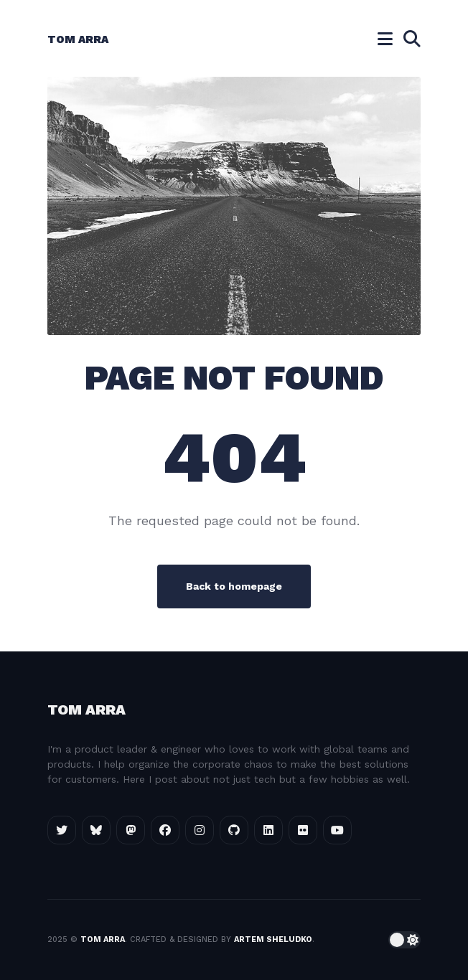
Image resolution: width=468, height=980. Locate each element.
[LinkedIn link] (268, 830)
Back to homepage (234, 586)
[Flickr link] (303, 830)
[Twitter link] (62, 830)
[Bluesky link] (96, 830)
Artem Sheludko (273, 939)
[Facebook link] (165, 830)
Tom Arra (78, 39)
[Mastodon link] (131, 830)
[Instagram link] (200, 830)
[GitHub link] (234, 830)
